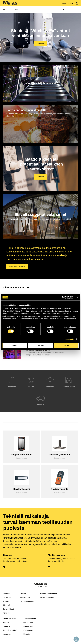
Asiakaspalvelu (30, 619)
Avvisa (15, 346)
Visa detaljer (69, 339)
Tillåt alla (66, 346)
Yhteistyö (7, 626)
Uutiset (23, 594)
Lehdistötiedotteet (27, 601)
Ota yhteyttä (28, 623)
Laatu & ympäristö (10, 630)
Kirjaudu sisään (68, 3)
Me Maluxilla (28, 626)
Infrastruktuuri (8, 609)
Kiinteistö (7, 605)
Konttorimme (28, 630)
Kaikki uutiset (25, 597)
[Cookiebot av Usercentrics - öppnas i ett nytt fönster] (64, 297)
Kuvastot (27, 634)
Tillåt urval (40, 346)
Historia (6, 623)
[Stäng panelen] (78, 297)
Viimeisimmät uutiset (16, 287)
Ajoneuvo (7, 613)
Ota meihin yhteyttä (17, 266)
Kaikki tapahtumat (47, 597)
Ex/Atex (6, 601)
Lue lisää (40, 43)
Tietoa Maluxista (10, 619)
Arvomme (7, 634)
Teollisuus (7, 597)
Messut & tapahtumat (49, 594)
